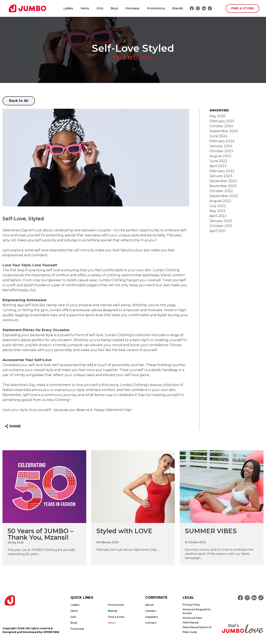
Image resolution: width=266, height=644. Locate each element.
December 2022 (223, 181)
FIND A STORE (243, 8)
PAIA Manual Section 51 (197, 627)
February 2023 (222, 171)
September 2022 (224, 196)
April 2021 (218, 231)
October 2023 (221, 151)
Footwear (132, 8)
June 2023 (218, 161)
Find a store (116, 617)
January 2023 (221, 176)
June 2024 (218, 136)
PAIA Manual (191, 622)
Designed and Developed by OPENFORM (31, 632)
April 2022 (218, 216)
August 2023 (220, 156)
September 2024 (224, 131)
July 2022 (218, 206)
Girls (100, 8)
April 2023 (218, 166)
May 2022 (218, 211)
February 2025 (222, 121)
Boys (114, 8)
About (150, 605)
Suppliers (152, 617)
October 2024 (221, 126)
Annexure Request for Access (197, 611)
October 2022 (221, 191)
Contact (151, 623)
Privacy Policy (191, 605)
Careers (151, 611)
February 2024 (222, 141)
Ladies (68, 8)
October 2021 (221, 226)
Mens (85, 8)
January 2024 (221, 146)
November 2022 (223, 186)
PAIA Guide (190, 632)
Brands (178, 8)
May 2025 (217, 116)
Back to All (19, 101)
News (112, 623)
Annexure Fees (192, 618)
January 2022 (221, 221)
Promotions (156, 8)
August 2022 (220, 201)
